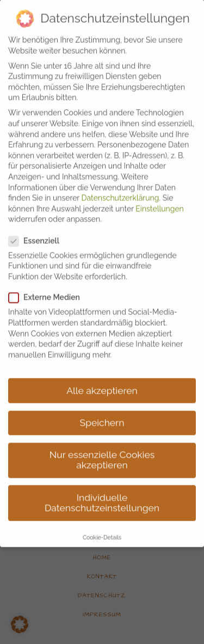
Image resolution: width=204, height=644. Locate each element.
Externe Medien (49, 285)
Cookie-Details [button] (102, 524)
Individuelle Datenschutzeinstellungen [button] (102, 490)
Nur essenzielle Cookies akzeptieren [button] (102, 447)
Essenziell (38, 228)
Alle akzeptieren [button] (102, 377)
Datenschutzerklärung (120, 185)
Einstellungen (159, 195)
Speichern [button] (102, 409)
